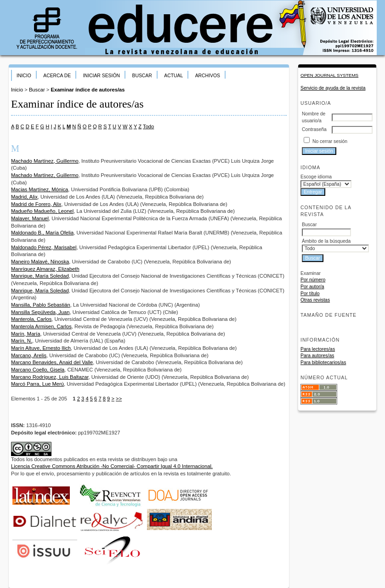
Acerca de (57, 76)
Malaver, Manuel (30, 218)
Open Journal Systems (329, 75)
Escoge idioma (316, 177)
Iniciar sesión (102, 76)
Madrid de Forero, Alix (36, 204)
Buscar (142, 76)
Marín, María (25, 334)
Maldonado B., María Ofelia (42, 233)
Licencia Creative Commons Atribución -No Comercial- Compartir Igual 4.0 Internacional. (112, 466)
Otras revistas (315, 300)
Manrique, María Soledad (40, 276)
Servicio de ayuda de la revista (333, 88)
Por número (313, 280)
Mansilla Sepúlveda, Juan (40, 312)
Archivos (208, 76)
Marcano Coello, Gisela (38, 370)
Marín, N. (22, 341)
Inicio (24, 76)
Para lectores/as (318, 349)
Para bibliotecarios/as (323, 363)
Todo (148, 126)
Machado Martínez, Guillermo (45, 161)
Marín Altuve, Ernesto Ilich (41, 348)
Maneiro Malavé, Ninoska (40, 262)
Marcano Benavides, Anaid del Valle (52, 362)
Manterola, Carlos (31, 319)
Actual (173, 76)
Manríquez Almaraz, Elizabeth (45, 269)
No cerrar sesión (330, 141)
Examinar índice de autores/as (88, 90)
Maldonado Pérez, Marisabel (44, 247)
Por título (310, 294)
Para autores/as (317, 356)
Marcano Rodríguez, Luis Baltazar (50, 377)
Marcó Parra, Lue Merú (37, 384)
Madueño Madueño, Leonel (42, 211)
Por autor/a (312, 287)
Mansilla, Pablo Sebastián (41, 305)
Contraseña (314, 129)
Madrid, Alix (24, 197)
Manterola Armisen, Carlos (41, 326)
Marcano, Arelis (29, 355)
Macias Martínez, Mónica (40, 189)
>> (119, 399)
